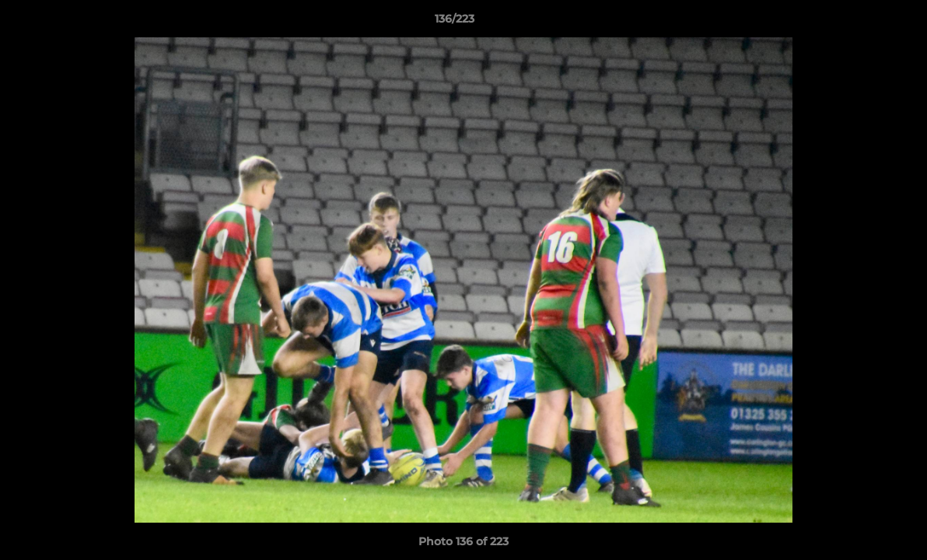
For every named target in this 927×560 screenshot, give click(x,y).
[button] (862, 23)
